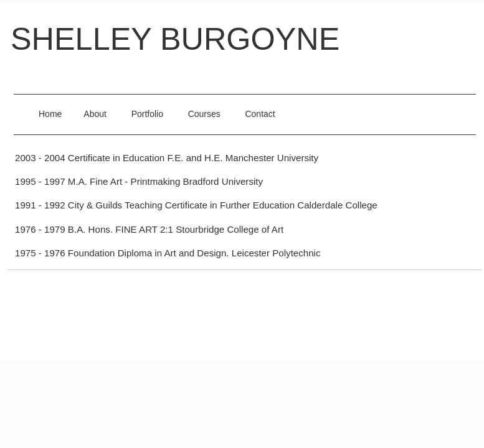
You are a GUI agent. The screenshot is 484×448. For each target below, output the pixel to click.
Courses (204, 114)
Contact (260, 114)
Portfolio (147, 114)
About (95, 114)
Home (50, 114)
